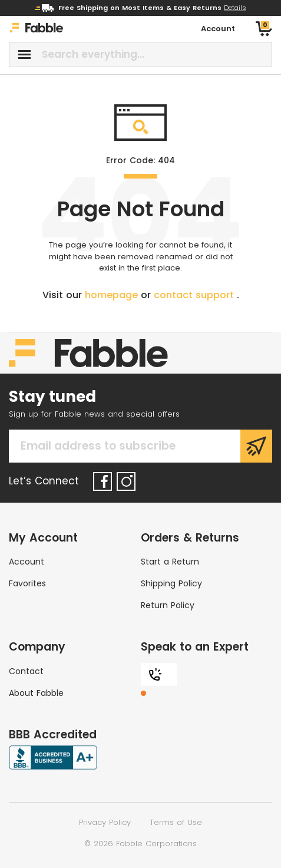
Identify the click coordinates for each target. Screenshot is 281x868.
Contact (26, 671)
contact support (195, 295)
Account (27, 562)
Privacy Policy (105, 822)
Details (235, 8)
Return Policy (168, 605)
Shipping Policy (171, 583)
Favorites (27, 583)
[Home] (37, 29)
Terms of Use (176, 822)
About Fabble (36, 693)
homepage (113, 295)
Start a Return (170, 562)
